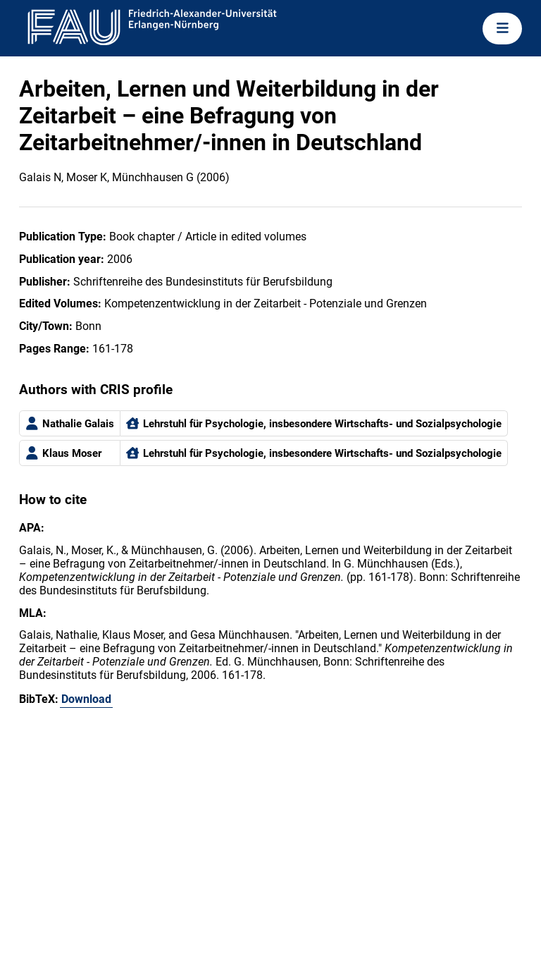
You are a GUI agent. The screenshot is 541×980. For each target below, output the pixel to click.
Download (86, 699)
